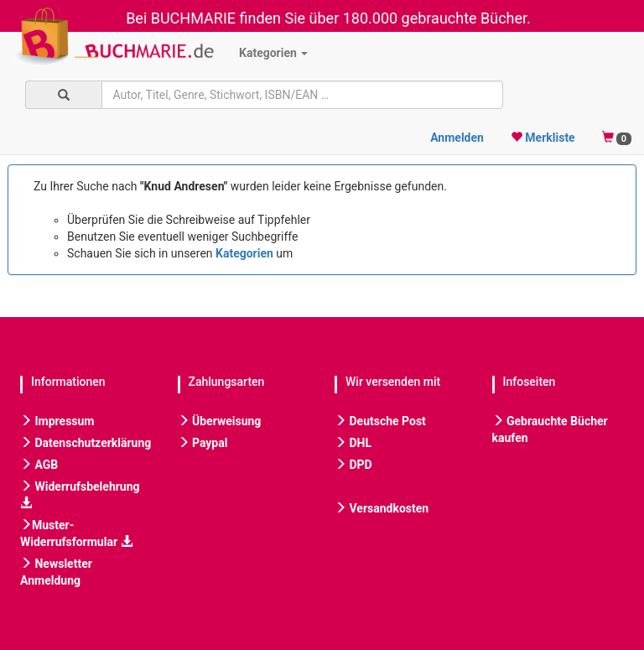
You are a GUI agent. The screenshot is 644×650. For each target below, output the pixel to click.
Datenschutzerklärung (86, 443)
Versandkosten (382, 508)
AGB (39, 465)
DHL (353, 443)
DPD (353, 465)
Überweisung (220, 421)
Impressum (57, 421)
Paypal (203, 443)
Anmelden (457, 138)
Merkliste (543, 138)
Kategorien (273, 53)
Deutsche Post (380, 421)
